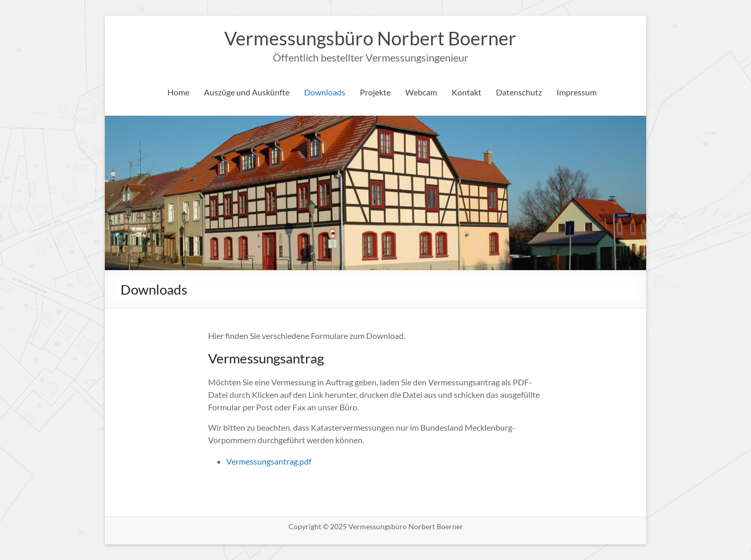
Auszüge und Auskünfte (247, 92)
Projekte (375, 92)
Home (178, 92)
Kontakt (467, 92)
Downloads (325, 92)
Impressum (577, 92)
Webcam (421, 92)
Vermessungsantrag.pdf (269, 461)
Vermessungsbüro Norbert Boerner (370, 38)
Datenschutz (519, 92)
